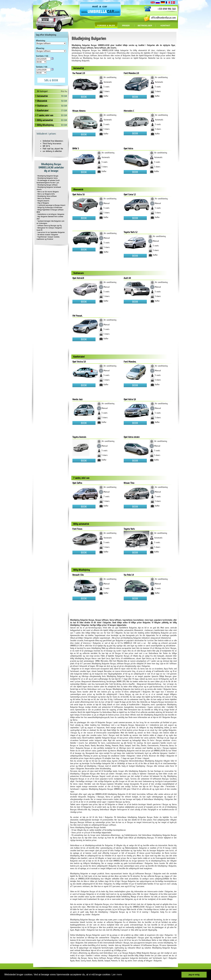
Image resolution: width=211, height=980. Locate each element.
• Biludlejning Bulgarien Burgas (48, 176)
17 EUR (64, 111)
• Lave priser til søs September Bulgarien (51, 232)
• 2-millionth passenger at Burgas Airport (51, 205)
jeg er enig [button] (194, 975)
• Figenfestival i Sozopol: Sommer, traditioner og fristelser (48, 238)
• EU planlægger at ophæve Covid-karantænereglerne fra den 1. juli (48, 182)
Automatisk (42, 96)
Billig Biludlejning (45, 125)
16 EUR (64, 101)
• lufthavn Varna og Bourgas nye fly (49, 226)
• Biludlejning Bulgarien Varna (47, 178)
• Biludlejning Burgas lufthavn (47, 185)
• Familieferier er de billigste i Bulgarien (50, 214)
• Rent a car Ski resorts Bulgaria (48, 192)
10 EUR (64, 125)
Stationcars (42, 106)
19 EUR (64, 96)
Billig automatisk (45, 120)
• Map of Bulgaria (43, 203)
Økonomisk (42, 101)
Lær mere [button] (117, 975)
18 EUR (64, 115)
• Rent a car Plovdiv (43, 198)
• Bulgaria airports (43, 201)
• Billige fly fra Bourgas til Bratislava (49, 208)
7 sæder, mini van (45, 115)
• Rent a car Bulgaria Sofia (46, 194)
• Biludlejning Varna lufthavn (47, 196)
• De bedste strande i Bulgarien (47, 235)
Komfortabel (43, 111)
